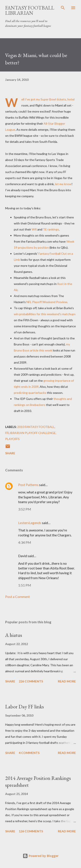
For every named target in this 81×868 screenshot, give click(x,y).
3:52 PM (25, 509)
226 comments (31, 681)
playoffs (12, 439)
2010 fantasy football (36, 427)
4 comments (29, 753)
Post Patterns (28, 485)
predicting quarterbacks (30, 393)
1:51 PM (25, 585)
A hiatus (14, 635)
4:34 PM (25, 542)
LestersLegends (30, 523)
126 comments (31, 831)
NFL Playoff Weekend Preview (47, 302)
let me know (63, 184)
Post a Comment (17, 597)
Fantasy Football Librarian (30, 10)
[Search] (63, 8)
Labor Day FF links (25, 707)
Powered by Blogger (41, 856)
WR (34, 229)
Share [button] (10, 453)
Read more (67, 681)
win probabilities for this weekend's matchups (45, 314)
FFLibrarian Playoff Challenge (30, 433)
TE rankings (51, 229)
